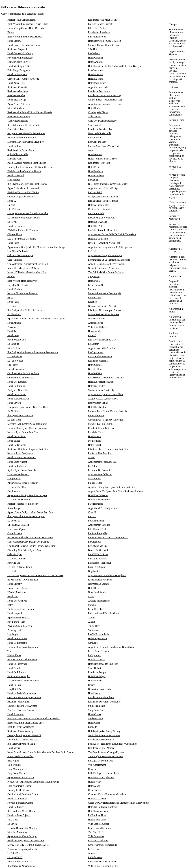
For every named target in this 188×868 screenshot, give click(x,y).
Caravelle (93, 643)
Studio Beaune (95, 719)
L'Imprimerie (14, 479)
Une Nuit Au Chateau (18, 525)
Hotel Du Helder (96, 386)
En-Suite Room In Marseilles (103, 230)
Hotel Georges (95, 365)
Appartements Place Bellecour (23, 483)
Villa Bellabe (14, 348)
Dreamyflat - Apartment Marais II (24, 735)
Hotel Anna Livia (16, 83)
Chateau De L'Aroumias (100, 209)
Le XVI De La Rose (98, 554)
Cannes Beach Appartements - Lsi (105, 100)
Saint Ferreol (95, 125)
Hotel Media (14, 748)
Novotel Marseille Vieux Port (22, 138)
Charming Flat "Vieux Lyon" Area (24, 550)
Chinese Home (15, 234)
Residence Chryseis (17, 87)
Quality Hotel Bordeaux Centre (23, 794)
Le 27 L (92, 516)
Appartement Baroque (99, 525)
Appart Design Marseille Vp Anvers (106, 264)
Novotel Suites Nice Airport (102, 306)
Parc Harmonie (96, 504)
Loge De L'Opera (97, 567)
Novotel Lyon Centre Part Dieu (23, 432)
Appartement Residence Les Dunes (106, 104)
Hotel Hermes (95, 154)
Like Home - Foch (97, 529)
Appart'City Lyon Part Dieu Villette (106, 394)
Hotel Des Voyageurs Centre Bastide (26, 841)
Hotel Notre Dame (97, 820)
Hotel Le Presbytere (17, 664)
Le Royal (12, 222)
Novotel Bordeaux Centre (20, 803)
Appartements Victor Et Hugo (22, 836)
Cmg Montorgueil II (17, 769)
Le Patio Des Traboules (19, 500)
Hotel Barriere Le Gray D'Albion (105, 41)
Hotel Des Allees (97, 226)
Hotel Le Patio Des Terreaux (22, 457)
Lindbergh (13, 634)
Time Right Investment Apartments (106, 756)
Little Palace (94, 298)
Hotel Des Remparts (17, 382)
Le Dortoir (93, 344)
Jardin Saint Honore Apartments (104, 735)
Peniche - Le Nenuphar (19, 676)
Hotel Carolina (96, 58)
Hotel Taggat (95, 445)
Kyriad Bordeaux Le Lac (20, 862)
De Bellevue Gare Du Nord (21, 609)
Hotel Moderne (96, 171)
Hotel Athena (95, 436)
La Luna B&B (95, 192)
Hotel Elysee (14, 441)
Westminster (94, 630)
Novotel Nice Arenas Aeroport (23, 293)
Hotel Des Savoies (17, 394)
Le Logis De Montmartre (101, 761)
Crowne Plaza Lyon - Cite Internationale (27, 428)
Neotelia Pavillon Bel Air (20, 58)
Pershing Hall (14, 630)
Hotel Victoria (14, 41)
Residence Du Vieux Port (101, 129)
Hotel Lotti (13, 596)
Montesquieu (95, 441)
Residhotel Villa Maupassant (102, 20)
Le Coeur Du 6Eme (17, 487)
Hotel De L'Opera (97, 799)
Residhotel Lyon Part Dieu (101, 428)
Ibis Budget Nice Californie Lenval (25, 310)
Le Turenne (94, 849)
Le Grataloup (95, 542)
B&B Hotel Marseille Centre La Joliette (108, 184)
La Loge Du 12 (15, 857)
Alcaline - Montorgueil (19, 702)
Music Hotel (14, 180)
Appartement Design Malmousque (105, 255)
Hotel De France (16, 807)
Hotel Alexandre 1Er (98, 205)
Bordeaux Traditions (98, 841)
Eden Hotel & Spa (97, 28)
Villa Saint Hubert (97, 327)
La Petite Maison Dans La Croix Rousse (108, 538)
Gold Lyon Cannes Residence (103, 121)
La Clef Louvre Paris (99, 634)
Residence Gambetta (18, 91)
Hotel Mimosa (95, 681)
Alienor (92, 853)
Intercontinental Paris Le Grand (104, 613)
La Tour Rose (14, 420)
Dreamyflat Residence (18, 790)
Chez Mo (93, 512)
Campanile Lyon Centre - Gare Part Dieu (28, 407)
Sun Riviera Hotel (97, 37)
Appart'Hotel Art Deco (19, 104)
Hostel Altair (95, 331)
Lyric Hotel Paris (97, 609)
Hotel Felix (13, 302)
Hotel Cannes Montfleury (20, 53)
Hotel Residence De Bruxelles (103, 664)
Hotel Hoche (94, 108)
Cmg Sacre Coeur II (17, 773)
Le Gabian (93, 180)
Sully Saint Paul (96, 710)
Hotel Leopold (15, 613)
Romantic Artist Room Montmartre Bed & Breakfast (33, 719)
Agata (10, 298)
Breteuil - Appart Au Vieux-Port (104, 243)
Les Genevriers (96, 70)
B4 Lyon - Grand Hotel (19, 390)
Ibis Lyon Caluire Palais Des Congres (26, 516)
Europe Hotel (95, 138)
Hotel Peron (94, 167)
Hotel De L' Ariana (98, 222)
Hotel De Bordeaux (17, 643)
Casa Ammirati (15, 260)
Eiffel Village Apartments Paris (104, 773)
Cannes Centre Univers (19, 62)
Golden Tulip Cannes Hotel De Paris (26, 28)
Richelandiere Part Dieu (100, 580)
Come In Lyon (15, 533)
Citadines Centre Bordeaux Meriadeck (107, 794)
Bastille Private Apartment (21, 727)
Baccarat (12, 327)
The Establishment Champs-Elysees (106, 752)
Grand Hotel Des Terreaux (21, 378)
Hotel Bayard (14, 403)
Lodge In (93, 727)
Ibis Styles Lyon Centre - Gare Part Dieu (108, 449)
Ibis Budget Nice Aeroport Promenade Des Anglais (33, 352)
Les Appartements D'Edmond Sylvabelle (28, 213)
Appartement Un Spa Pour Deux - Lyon (27, 495)
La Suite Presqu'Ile (98, 533)
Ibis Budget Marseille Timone (103, 201)
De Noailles (13, 411)
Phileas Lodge (95, 483)
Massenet (93, 289)
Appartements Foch (98, 87)
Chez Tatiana (95, 479)
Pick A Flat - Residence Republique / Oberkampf (112, 744)
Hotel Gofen (94, 723)
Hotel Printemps (15, 714)
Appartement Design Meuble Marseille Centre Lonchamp (36, 247)
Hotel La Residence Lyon (101, 382)
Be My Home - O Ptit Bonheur (23, 580)
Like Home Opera (16, 529)
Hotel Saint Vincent (17, 462)
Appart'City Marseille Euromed (23, 188)
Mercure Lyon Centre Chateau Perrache (108, 411)
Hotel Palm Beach (97, 83)
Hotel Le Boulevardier (99, 500)
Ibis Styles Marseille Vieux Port (23, 125)
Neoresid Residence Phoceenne (104, 268)
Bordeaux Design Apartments (22, 849)
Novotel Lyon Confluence (20, 453)
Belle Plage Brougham (19, 70)
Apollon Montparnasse (19, 618)
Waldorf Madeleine (17, 592)
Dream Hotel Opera (17, 588)
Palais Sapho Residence (100, 357)
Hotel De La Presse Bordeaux (103, 807)
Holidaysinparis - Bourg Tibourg (104, 731)
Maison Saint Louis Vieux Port (104, 146)
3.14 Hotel (93, 49)
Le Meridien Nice (97, 285)
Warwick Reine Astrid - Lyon (103, 390)
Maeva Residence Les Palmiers (104, 314)
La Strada (12, 571)
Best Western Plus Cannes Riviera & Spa (28, 24)
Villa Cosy (13, 820)
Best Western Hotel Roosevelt (22, 281)
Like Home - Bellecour (100, 563)
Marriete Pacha (15, 159)
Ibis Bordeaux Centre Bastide (22, 811)
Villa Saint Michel (16, 108)
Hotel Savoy (94, 693)
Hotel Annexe (14, 323)
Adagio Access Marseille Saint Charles (27, 163)
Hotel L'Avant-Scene (99, 811)
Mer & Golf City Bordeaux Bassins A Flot (28, 845)
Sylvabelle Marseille (18, 154)
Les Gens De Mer (97, 142)
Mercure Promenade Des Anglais (105, 293)
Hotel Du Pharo (15, 146)
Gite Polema (14, 209)
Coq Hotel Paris (15, 689)
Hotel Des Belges (97, 676)
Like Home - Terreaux (18, 474)
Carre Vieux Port (16, 129)
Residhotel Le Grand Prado (21, 150)
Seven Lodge (14, 508)
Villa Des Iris (14, 765)
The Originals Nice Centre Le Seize (106, 272)
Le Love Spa (14, 521)
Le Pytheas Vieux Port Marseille (24, 218)
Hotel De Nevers (97, 660)
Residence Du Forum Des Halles (104, 702)
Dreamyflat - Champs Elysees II (23, 740)
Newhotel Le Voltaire (99, 584)
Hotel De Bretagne (17, 445)
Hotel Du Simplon (16, 386)
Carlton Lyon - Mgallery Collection (106, 420)
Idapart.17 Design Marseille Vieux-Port (27, 272)
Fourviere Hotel (96, 521)
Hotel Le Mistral (16, 176)
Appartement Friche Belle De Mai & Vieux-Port (112, 234)
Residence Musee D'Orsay (101, 740)
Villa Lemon (94, 117)
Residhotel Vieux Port (99, 163)
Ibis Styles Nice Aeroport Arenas (105, 310)
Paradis (11, 276)
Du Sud (11, 205)
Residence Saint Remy (19, 117)
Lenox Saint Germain (99, 651)
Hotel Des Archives (17, 601)
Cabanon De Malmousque (20, 255)
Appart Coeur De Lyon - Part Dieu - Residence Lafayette (116, 491)
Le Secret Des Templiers (100, 453)
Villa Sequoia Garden (99, 824)
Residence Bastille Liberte (101, 697)
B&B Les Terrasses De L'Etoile (23, 192)
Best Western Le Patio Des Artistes (25, 37)
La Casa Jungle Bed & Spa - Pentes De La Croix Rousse (35, 575)
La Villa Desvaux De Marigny (22, 828)
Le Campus (13, 344)
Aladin (92, 622)
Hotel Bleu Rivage (17, 100)
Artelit (91, 457)
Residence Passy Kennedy (20, 731)
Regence (92, 302)
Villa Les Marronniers (18, 832)
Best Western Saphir (98, 403)
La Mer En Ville (96, 213)
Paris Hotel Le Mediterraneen (22, 660)
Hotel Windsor (15, 289)
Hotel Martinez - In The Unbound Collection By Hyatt (115, 66)
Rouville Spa (14, 563)
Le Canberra (94, 53)
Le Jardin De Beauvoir (99, 470)
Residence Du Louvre (99, 91)
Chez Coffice (95, 790)
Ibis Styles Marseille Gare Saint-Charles (27, 184)
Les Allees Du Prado (18, 251)
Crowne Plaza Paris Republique (23, 647)
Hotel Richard (95, 588)
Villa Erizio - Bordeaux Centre (103, 866)
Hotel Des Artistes (16, 436)
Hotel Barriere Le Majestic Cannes (25, 45)
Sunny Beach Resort (18, 121)
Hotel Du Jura (14, 685)
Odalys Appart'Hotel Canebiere (104, 197)
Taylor (91, 618)
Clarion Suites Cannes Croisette (23, 79)
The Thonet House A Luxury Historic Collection (31, 546)
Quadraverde (14, 491)
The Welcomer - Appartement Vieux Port (28, 264)
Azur (91, 150)
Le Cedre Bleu (15, 357)
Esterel (11, 32)
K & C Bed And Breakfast (20, 756)
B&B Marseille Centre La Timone (24, 171)
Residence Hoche (16, 95)
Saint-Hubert (95, 668)
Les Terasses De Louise (100, 828)
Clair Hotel (13, 365)
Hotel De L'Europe (17, 672)
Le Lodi (92, 251)
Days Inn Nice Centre (18, 285)
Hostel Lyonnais (15, 369)
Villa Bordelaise (96, 836)
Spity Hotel (94, 276)
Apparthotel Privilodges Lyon (103, 508)
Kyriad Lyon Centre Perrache (22, 470)
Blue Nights (13, 761)
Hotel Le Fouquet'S (17, 74)
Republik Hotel (96, 432)
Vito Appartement (97, 765)
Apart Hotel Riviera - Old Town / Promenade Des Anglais (36, 319)
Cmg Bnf (93, 769)
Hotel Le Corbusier (17, 226)
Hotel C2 (12, 201)
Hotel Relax (13, 243)
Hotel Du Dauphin (97, 407)
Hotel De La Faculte (98, 239)
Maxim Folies (14, 655)
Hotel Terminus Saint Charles (103, 159)
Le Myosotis (94, 655)
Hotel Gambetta (96, 176)
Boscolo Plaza (95, 369)
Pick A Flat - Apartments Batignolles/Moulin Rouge (33, 782)
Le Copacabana (96, 352)
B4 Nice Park (14, 314)
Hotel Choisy (95, 714)
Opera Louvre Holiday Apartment (24, 697)
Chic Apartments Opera (19, 786)
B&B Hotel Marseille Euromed (23, 230)
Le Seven (12, 824)
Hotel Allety (94, 786)
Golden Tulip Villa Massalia (21, 197)
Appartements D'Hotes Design (103, 188)
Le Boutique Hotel (97, 815)
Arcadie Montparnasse (99, 601)
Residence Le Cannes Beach (22, 20)
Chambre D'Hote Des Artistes (22, 706)
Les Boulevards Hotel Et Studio (23, 681)
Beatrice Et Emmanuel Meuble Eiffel (26, 723)
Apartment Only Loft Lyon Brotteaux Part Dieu (112, 487)
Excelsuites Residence (99, 32)
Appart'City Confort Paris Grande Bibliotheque (112, 647)
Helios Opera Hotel (98, 638)
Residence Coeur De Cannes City (105, 95)
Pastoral (92, 335)
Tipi (9, 651)
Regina (92, 685)
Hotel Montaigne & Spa (19, 66)
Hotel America (95, 74)
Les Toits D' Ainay (97, 559)
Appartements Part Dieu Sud (102, 462)
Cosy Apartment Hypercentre (103, 845)
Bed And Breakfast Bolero (21, 710)
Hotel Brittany (15, 584)
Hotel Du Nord (96, 79)
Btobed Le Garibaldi (98, 550)
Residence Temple (97, 672)
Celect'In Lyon (15, 554)
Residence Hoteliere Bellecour (23, 504)
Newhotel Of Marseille (100, 133)
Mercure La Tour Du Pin (100, 424)
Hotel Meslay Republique (101, 777)
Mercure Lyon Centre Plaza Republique (27, 424)
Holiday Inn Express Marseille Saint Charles (30, 167)
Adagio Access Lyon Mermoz (103, 399)
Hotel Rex (12, 331)
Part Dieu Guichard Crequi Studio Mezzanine (30, 538)
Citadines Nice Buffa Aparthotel (23, 373)
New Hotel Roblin (97, 592)
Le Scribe (12, 306)
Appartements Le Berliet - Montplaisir (107, 575)
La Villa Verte (95, 857)
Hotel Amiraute (96, 62)
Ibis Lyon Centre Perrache (20, 415)
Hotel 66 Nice (95, 373)
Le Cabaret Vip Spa (98, 546)
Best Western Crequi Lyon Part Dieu (106, 378)
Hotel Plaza (94, 281)
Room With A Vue (16, 340)
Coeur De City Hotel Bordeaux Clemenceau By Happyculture (119, 803)
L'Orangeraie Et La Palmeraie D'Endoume (109, 260)
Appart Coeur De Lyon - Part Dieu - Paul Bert (30, 512)
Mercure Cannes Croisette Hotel (104, 45)
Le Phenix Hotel (96, 415)
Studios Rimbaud (97, 706)
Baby (10, 605)
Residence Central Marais (101, 748)
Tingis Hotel (94, 626)
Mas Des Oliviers (97, 319)
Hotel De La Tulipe (17, 638)
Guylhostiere (95, 571)
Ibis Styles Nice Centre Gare (102, 340)
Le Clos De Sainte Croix (20, 567)
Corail (91, 596)
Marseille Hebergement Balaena (23, 268)
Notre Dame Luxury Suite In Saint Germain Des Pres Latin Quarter (41, 752)
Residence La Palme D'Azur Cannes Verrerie (30, 112)
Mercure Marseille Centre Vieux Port (26, 142)
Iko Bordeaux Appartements (21, 866)
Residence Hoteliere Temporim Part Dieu (28, 449)
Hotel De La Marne (17, 466)
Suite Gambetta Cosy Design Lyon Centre (28, 542)
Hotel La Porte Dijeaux (19, 815)
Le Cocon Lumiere (17, 559)
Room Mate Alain (16, 622)
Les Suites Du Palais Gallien (102, 862)
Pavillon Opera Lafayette (20, 626)
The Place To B (96, 832)
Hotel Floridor (95, 782)
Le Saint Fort (14, 853)
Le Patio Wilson (15, 361)
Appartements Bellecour (100, 474)
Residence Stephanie (18, 49)
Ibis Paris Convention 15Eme (22, 744)
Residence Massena (98, 361)
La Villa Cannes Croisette (101, 24)
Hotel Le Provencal (17, 799)
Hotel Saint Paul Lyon (18, 399)
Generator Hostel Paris (99, 689)
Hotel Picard (14, 668)
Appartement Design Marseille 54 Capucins (110, 247)
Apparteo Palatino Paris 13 (21, 777)
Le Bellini (93, 466)
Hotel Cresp (13, 335)
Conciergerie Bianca (98, 112)
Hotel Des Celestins (98, 495)
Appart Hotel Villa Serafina (102, 348)
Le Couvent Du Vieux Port (101, 218)
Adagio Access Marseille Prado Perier (26, 133)
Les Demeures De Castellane (22, 239)
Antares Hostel (96, 323)
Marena (92, 605)
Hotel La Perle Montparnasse (22, 693)
